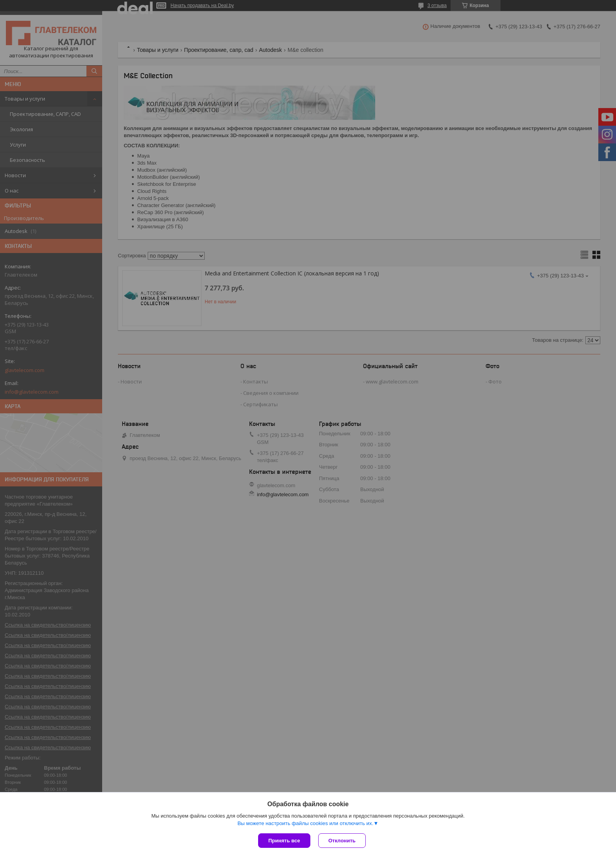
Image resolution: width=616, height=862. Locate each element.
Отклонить (342, 841)
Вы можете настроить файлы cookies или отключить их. (305, 823)
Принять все (284, 841)
